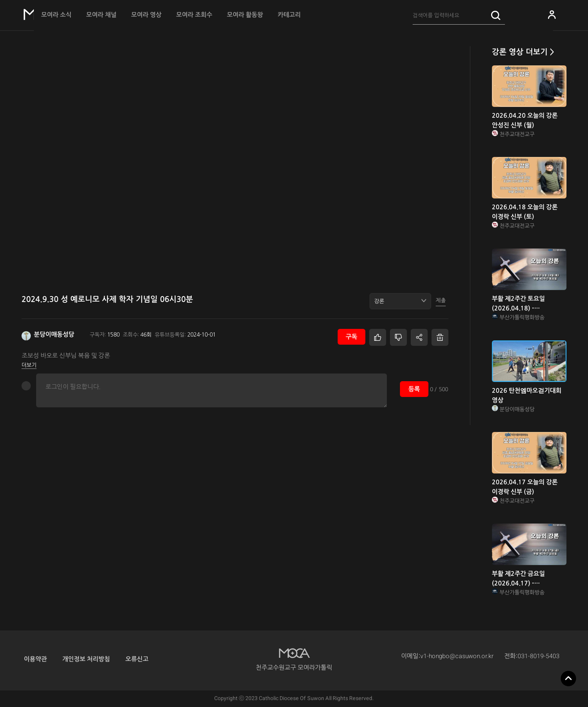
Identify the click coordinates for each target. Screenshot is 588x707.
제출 (441, 300)
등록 (414, 389)
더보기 (29, 365)
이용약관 (35, 659)
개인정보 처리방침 (86, 659)
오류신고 (137, 659)
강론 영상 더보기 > (523, 52)
